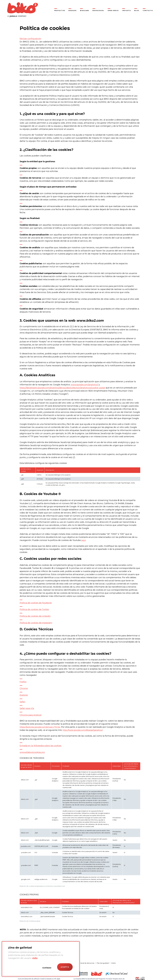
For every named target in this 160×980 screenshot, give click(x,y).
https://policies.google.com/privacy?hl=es (40, 727)
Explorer (24, 695)
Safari (22, 702)
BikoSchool (98, 11)
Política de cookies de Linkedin (35, 616)
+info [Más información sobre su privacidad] (35, 958)
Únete (113, 963)
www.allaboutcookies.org (32, 752)
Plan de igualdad (103, 963)
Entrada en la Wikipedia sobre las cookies (40, 746)
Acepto (65, 967)
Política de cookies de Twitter (34, 609)
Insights (126, 11)
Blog (137, 11)
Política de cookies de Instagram (36, 623)
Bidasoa (73, 11)
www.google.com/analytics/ (84, 385)
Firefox (23, 682)
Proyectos (60, 11)
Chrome (24, 688)
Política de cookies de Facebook (36, 603)
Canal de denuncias (87, 963)
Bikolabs (85, 11)
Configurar (47, 968)
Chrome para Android (30, 715)
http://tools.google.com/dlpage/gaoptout (83, 730)
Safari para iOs (27, 708)
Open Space (113, 11)
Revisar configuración (30, 39)
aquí (84, 540)
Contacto (148, 11)
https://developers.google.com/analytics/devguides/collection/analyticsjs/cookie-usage (62, 388)
